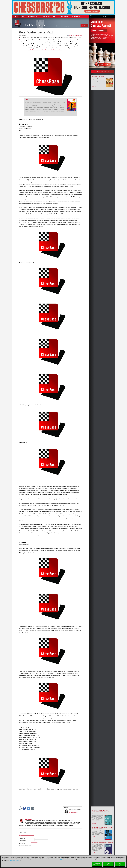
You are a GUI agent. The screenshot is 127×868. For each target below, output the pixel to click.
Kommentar (22, 843)
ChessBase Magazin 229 (99, 76)
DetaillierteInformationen (97, 864)
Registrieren (34, 842)
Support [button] (65, 17)
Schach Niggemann (74, 812)
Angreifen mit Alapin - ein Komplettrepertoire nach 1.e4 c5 (102, 812)
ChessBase (29, 819)
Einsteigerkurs (76, 17)
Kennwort (23, 840)
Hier (61, 859)
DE (65, 26)
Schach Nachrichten (34, 25)
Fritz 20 (27, 100)
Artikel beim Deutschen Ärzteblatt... (39, 50)
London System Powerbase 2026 (102, 843)
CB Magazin (46, 17)
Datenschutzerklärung (15, 860)
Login (104, 17)
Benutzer (23, 838)
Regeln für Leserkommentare (26, 835)
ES (69, 26)
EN (67, 26)
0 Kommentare (79, 36)
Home (24, 17)
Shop (16, 17)
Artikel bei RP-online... (56, 50)
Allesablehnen (108, 864)
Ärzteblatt (22, 40)
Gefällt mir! (72, 36)
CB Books (55, 17)
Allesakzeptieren (120, 864)
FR (71, 26)
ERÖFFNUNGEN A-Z (34, 17)
